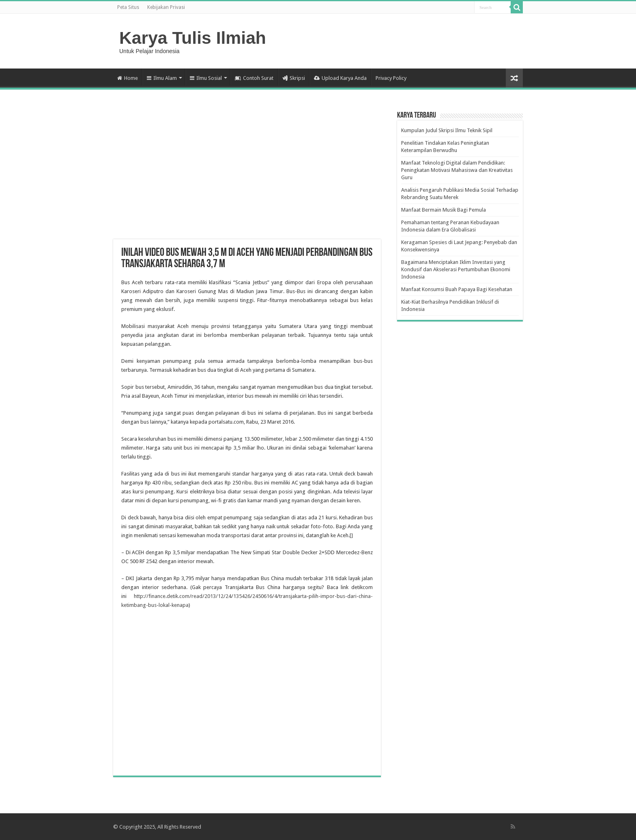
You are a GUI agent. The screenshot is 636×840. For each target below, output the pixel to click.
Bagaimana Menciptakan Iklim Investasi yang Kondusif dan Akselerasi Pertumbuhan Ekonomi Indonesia (456, 269)
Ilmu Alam (162, 78)
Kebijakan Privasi (166, 7)
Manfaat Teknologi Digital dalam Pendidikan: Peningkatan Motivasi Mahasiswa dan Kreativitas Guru (457, 170)
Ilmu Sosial (206, 78)
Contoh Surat (254, 78)
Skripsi (294, 78)
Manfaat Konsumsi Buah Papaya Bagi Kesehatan (457, 289)
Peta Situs (128, 7)
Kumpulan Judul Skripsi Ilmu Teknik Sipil (447, 130)
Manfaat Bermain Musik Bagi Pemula (444, 210)
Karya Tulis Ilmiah (193, 38)
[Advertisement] (247, 174)
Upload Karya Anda (340, 78)
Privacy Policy (391, 78)
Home (128, 78)
